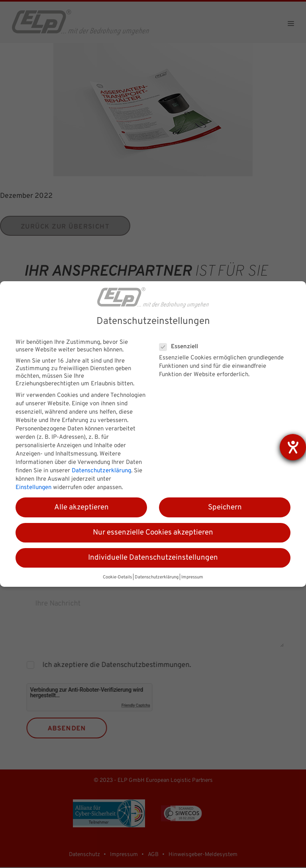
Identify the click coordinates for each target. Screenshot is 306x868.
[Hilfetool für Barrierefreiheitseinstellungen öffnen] (293, 447)
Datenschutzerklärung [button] (157, 577)
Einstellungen (33, 488)
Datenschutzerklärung (101, 471)
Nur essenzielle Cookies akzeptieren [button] (153, 533)
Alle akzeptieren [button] (81, 507)
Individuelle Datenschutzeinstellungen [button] (153, 558)
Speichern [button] (225, 507)
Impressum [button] (192, 577)
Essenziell (181, 347)
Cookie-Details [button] (117, 577)
